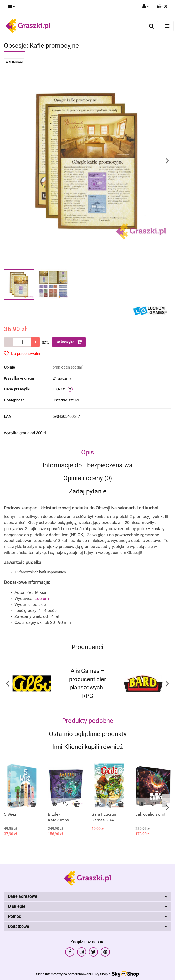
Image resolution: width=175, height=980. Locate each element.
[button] (162, 7)
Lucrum (42, 598)
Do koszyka (69, 342)
